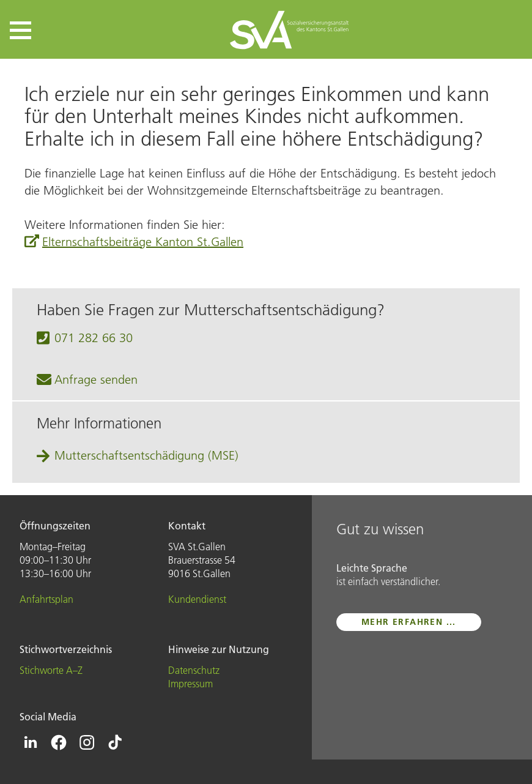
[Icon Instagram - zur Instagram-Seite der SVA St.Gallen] (87, 742)
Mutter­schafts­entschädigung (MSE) (146, 455)
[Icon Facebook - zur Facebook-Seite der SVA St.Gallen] (59, 742)
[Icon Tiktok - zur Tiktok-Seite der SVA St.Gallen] (115, 742)
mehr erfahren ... (409, 622)
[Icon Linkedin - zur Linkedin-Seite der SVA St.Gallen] (31, 742)
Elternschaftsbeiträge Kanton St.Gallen (143, 242)
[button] (20, 30)
